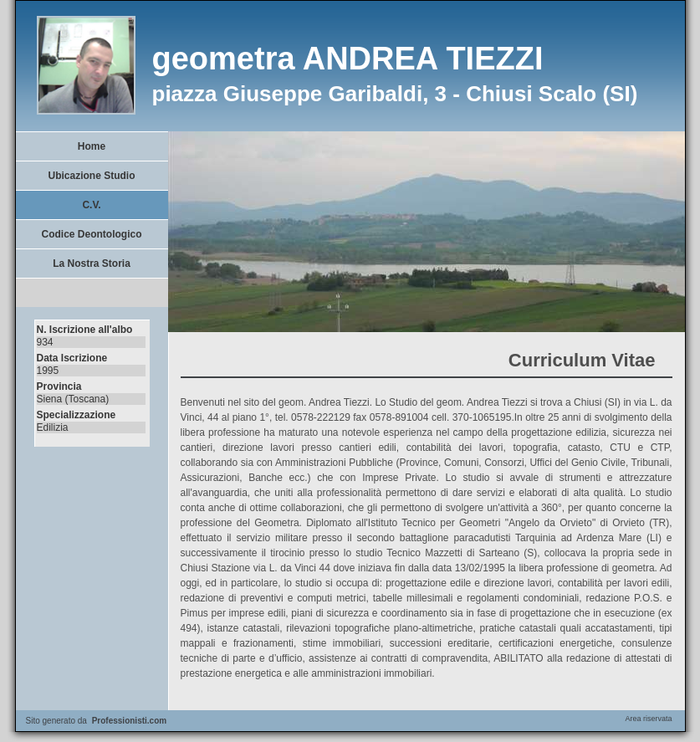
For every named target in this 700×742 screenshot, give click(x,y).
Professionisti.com (129, 721)
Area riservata (648, 719)
